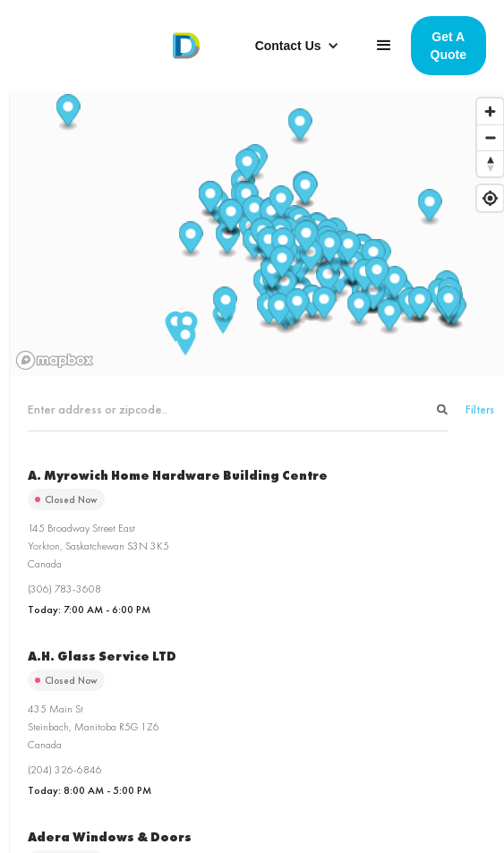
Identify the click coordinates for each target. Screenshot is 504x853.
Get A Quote (448, 46)
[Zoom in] (490, 111)
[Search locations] (238, 410)
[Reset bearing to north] (490, 163)
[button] (297, 46)
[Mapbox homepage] (55, 360)
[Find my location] (490, 198)
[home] (182, 46)
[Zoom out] (490, 137)
